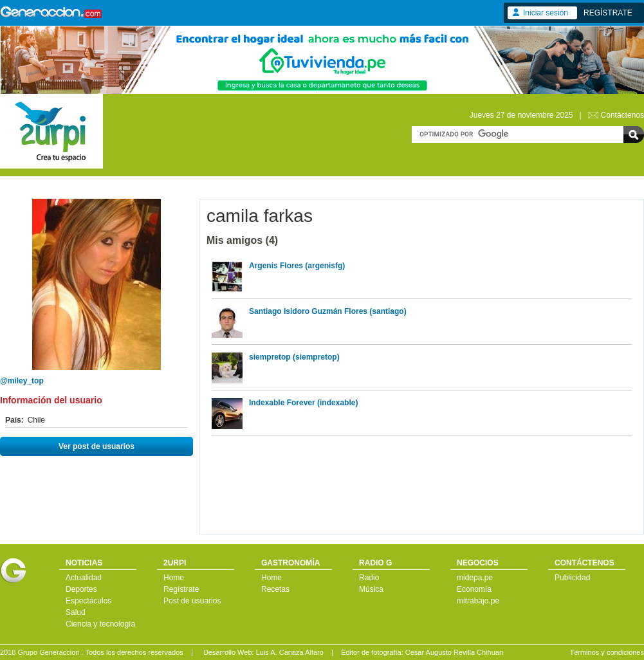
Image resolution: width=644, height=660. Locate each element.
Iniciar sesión (546, 13)
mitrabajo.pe (478, 601)
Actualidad (84, 578)
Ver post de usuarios (97, 446)
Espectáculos (88, 601)
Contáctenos (622, 115)
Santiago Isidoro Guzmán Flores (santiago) (328, 311)
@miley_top (22, 381)
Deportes (81, 589)
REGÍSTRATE (608, 13)
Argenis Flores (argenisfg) (297, 266)
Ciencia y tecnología (100, 624)
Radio (369, 578)
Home (174, 578)
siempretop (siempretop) (294, 357)
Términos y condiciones (607, 652)
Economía (474, 589)
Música (371, 589)
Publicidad (572, 578)
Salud (76, 612)
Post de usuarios (192, 601)
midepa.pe (475, 578)
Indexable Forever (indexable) (303, 403)
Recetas (275, 589)
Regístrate (181, 589)
